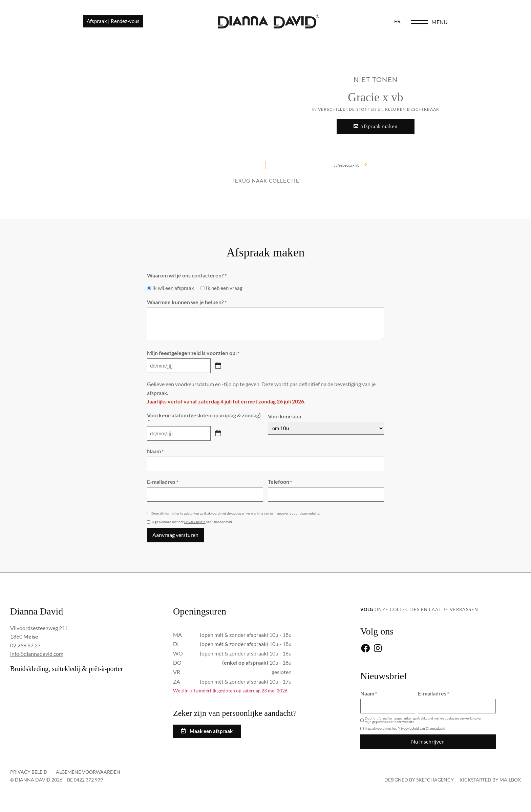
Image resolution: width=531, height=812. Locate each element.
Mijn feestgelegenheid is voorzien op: (193, 353)
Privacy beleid (195, 518)
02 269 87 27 (25, 641)
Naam (155, 450)
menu (496, 24)
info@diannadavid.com (37, 649)
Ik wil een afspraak (173, 288)
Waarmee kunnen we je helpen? (187, 302)
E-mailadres (163, 479)
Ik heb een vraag (224, 288)
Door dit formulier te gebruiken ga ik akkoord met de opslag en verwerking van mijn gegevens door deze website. (236, 509)
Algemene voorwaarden (88, 765)
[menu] (475, 24)
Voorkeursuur (285, 415)
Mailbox (510, 773)
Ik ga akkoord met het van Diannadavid (192, 518)
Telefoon (280, 479)
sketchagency (435, 773)
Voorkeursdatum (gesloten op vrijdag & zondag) (204, 417)
